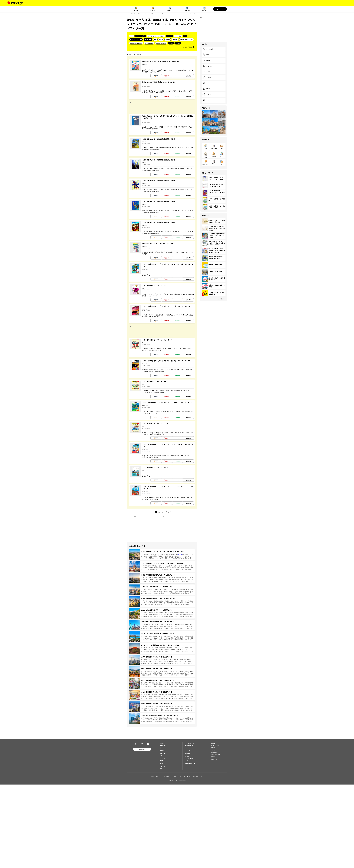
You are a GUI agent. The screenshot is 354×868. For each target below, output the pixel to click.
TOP (128, 14)
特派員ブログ (170, 10)
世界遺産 (214, 156)
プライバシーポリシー (216, 745)
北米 (206, 55)
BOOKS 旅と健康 (149, 43)
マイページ (220, 9)
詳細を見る (188, 76)
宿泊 (222, 148)
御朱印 (161, 39)
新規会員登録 (190, 758)
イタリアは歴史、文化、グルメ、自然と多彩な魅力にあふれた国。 (160, 554)
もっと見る (221, 299)
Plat (185, 36)
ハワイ (206, 72)
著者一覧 (188, 753)
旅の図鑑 (175, 39)
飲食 (206, 148)
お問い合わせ (214, 759)
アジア (206, 83)
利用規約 (213, 748)
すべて (132, 36)
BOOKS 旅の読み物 (161, 43)
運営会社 (213, 743)
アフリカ (207, 94)
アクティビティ (206, 164)
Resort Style (148, 39)
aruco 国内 (178, 36)
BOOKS (171, 43)
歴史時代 (168, 39)
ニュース (188, 751)
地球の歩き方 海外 (141, 36)
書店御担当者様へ (215, 752)
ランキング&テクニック (136, 39)
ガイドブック (187, 10)
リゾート (207, 77)
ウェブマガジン (153, 10)
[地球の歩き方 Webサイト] (15, 3)
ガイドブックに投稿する (217, 755)
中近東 (206, 89)
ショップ (222, 164)
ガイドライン (214, 750)
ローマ (180, 554)
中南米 (206, 60)
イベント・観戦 (206, 156)
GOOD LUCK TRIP (190, 763)
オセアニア (208, 66)
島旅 (155, 39)
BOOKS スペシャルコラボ (186, 39)
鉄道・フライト (214, 164)
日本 (206, 100)
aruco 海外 (169, 36)
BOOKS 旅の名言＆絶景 (136, 43)
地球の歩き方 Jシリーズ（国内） (156, 36)
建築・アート (214, 148)
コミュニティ (204, 10)
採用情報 (213, 757)
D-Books (178, 43)
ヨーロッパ (208, 49)
